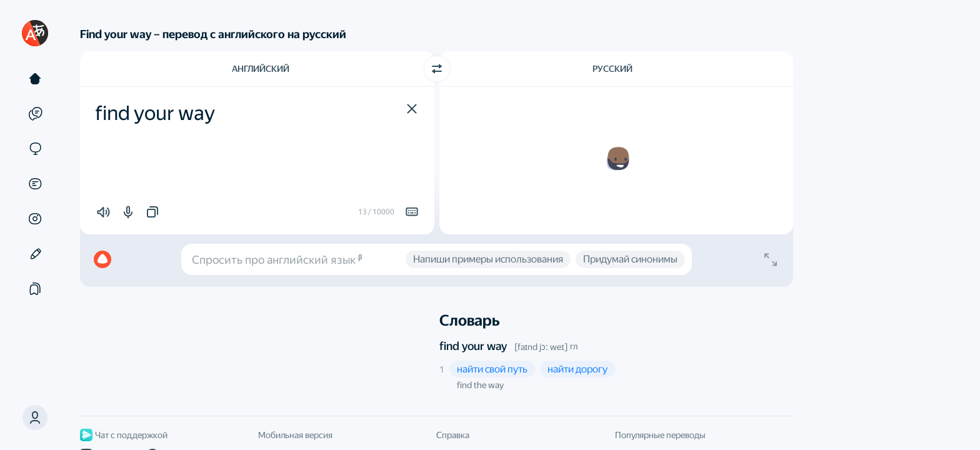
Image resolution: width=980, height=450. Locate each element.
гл (574, 346)
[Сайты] (35, 149)
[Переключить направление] (437, 69)
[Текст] (35, 79)
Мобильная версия (295, 435)
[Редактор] (35, 254)
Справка (453, 435)
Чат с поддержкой (124, 435)
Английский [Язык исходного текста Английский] (261, 69)
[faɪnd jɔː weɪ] (541, 347)
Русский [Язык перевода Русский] (612, 69)
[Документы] (35, 184)
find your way (473, 346)
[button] (412, 109)
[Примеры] (35, 114)
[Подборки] (35, 289)
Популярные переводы (660, 435)
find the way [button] (480, 385)
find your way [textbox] (155, 113)
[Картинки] (35, 219)
